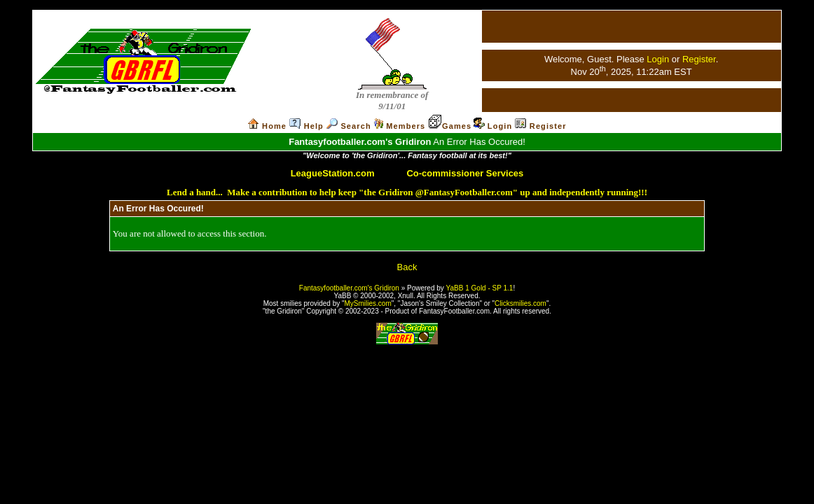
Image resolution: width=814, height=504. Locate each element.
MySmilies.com (368, 303)
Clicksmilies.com (520, 303)
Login (658, 59)
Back (407, 267)
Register (699, 59)
